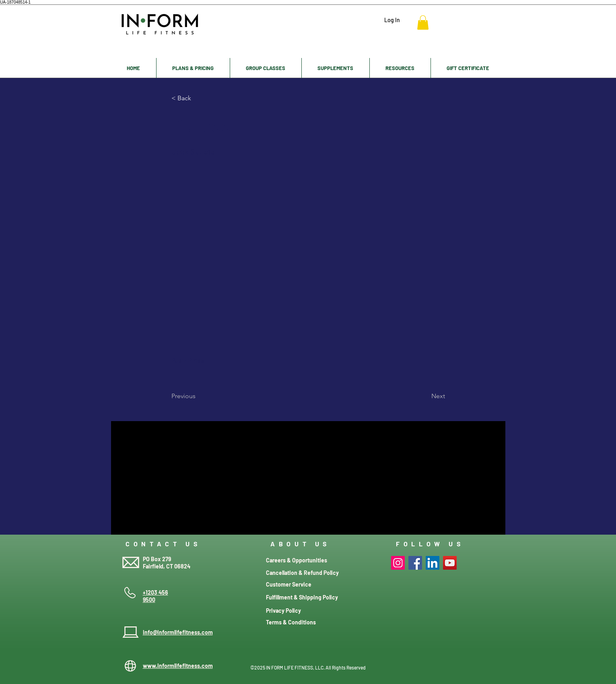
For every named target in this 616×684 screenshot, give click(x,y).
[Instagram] (398, 563)
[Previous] (198, 396)
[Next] (425, 396)
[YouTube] (450, 563)
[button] (423, 23)
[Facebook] (415, 563)
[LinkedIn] (433, 563)
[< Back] (198, 98)
